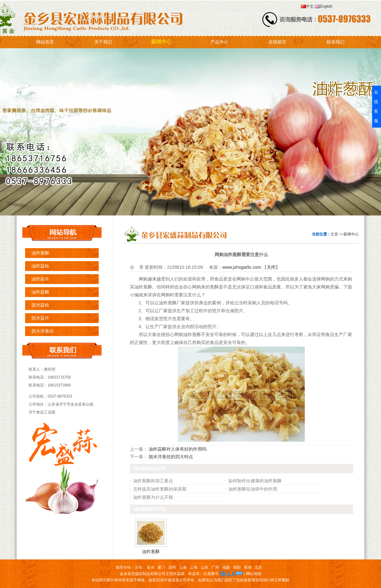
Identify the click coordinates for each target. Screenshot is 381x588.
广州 (215, 567)
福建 (226, 567)
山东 (204, 567)
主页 (334, 234)
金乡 (150, 567)
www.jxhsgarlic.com (242, 267)
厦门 (161, 567)
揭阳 (237, 567)
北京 (258, 567)
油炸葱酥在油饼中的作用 (253, 489)
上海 (194, 567)
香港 (248, 567)
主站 (138, 567)
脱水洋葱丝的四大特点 (171, 457)
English (323, 6)
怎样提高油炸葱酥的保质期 (160, 489)
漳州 (172, 567)
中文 (307, 6)
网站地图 (254, 574)
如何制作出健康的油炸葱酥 (255, 481)
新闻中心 (351, 234)
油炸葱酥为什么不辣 (153, 497)
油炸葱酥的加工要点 (153, 481)
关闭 (271, 267)
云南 (183, 567)
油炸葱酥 (151, 552)
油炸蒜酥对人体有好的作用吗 (177, 449)
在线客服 (376, 106)
